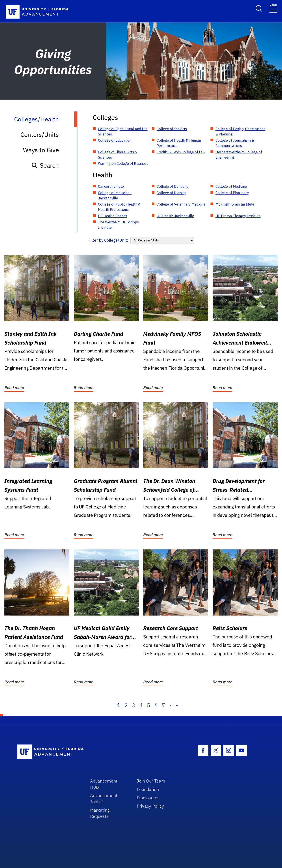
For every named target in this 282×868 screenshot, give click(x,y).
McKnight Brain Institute (235, 204)
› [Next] (170, 705)
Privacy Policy (150, 806)
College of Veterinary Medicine (181, 204)
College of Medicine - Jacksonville (115, 195)
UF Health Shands (113, 216)
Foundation (148, 789)
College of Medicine (231, 186)
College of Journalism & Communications (235, 143)
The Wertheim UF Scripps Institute (118, 225)
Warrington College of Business (123, 163)
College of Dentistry (173, 186)
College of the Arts (172, 129)
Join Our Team (151, 781)
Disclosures (148, 798)
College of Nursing (172, 193)
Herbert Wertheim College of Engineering (239, 155)
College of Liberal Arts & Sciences (118, 155)
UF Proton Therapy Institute (238, 216)
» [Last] (177, 705)
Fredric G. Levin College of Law (181, 152)
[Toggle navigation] (273, 8)
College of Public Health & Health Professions (119, 207)
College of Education (115, 140)
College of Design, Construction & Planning (240, 132)
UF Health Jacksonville (175, 216)
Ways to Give (41, 150)
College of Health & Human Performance (179, 143)
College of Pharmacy (232, 193)
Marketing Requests (100, 813)
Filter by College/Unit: (108, 240)
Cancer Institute (111, 186)
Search (45, 165)
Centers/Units (40, 134)
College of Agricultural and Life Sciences (123, 132)
